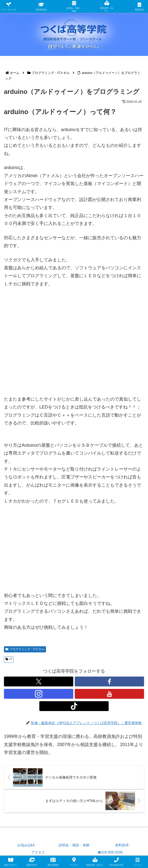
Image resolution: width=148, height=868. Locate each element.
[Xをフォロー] (39, 681)
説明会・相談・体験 (74, 845)
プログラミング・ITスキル (25, 649)
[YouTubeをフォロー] (109, 694)
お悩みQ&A (26, 845)
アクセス (38, 852)
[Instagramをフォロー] (39, 694)
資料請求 (122, 845)
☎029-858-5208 (110, 852)
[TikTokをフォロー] (74, 706)
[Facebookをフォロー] (109, 681)
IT (9, 659)
